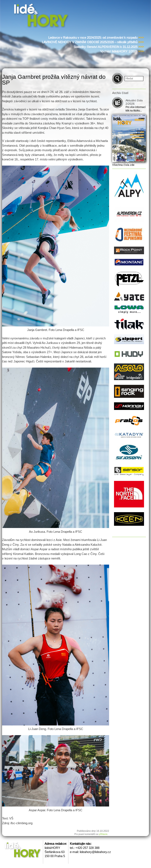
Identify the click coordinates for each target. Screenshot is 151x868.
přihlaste (103, 834)
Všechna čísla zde (123, 165)
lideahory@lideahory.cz (95, 852)
